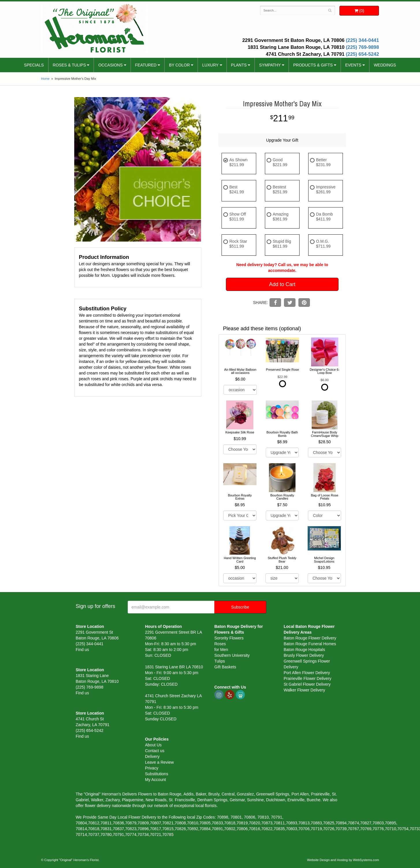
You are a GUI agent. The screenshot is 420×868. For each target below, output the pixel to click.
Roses (220, 644)
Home (45, 79)
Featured (146, 65)
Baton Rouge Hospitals (304, 650)
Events (353, 65)
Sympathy (270, 65)
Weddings (385, 65)
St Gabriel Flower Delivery (307, 684)
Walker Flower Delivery (304, 690)
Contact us (155, 751)
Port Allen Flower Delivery (307, 673)
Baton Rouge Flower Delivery (310, 638)
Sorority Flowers (229, 638)
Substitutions (157, 774)
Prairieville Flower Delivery (307, 678)
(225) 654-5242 (362, 54)
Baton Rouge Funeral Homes (310, 644)
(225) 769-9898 (362, 47)
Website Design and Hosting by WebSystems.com (343, 860)
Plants (239, 65)
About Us (153, 745)
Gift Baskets (225, 667)
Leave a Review (159, 762)
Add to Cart (282, 284)
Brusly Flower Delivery (304, 655)
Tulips (220, 661)
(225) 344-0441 (362, 40)
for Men (221, 650)
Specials (34, 65)
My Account (155, 780)
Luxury (210, 65)
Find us (82, 650)
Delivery (152, 756)
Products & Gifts (313, 65)
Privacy (152, 768)
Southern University (232, 655)
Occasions (110, 65)
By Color (179, 65)
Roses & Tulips (69, 65)
